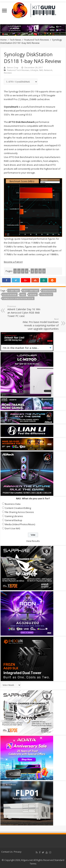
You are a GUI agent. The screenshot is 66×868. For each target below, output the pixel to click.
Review (33, 295)
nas (23, 295)
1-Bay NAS (14, 291)
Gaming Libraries (14, 516)
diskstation (49, 291)
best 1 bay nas (31, 291)
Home (4, 40)
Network (48, 70)
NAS (41, 70)
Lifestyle (34, 70)
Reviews (8, 73)
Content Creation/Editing (18, 508)
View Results (33, 541)
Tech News (15, 40)
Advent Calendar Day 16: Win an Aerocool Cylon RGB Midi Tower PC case (25, 311)
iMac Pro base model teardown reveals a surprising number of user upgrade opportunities (41, 324)
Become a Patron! (13, 262)
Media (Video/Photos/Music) (20, 524)
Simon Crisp (13, 67)
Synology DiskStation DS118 (18, 298)
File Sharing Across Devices (19, 512)
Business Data (13, 504)
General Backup (14, 520)
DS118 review (10, 295)
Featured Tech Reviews (37, 40)
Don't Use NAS (13, 528)
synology (47, 295)
